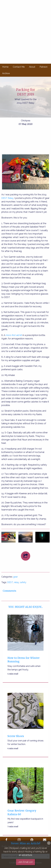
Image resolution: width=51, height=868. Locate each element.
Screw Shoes (16, 736)
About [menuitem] (32, 67)
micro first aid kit (14, 335)
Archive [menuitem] (6, 73)
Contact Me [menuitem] (19, 67)
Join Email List (26, 862)
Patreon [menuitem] (44, 67)
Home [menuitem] (5, 67)
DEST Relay (7, 198)
